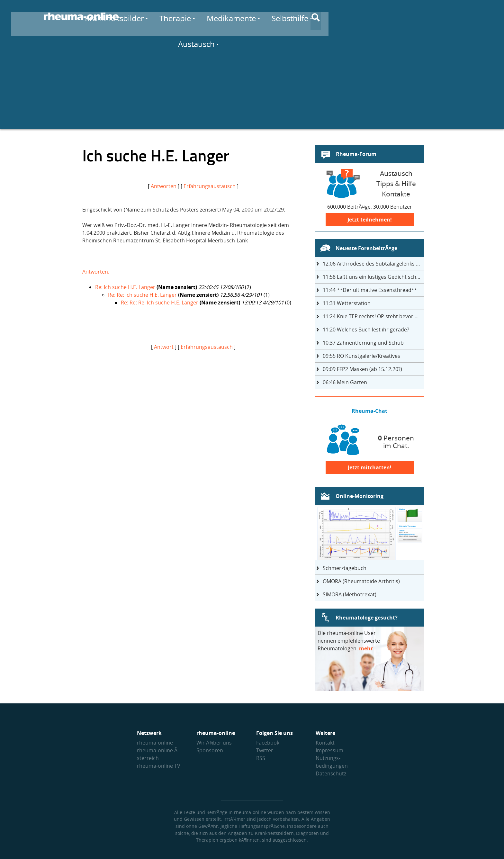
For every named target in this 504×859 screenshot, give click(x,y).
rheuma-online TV (159, 766)
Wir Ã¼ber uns (214, 743)
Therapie (245, 17)
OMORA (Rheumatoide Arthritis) (361, 581)
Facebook (268, 743)
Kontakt (325, 743)
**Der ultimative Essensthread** (370, 290)
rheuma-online (155, 743)
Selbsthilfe (360, 17)
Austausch (412, 17)
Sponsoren (210, 750)
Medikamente (301, 17)
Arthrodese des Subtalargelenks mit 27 (373, 264)
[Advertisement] (252, 84)
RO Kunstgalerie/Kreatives (361, 356)
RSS (261, 758)
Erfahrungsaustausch (210, 186)
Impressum (329, 750)
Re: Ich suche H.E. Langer (125, 287)
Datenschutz (331, 773)
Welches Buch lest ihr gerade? (366, 330)
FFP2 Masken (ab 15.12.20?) (362, 369)
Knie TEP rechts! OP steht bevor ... (371, 316)
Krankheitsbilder (184, 17)
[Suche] (455, 17)
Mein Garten (345, 382)
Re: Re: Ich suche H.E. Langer (142, 295)
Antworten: (96, 272)
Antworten (164, 186)
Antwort (164, 347)
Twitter (265, 750)
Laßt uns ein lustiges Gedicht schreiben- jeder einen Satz (373, 277)
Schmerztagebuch (345, 568)
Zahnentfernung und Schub (363, 343)
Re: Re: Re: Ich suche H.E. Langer (160, 303)
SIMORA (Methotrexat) (350, 594)
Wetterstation (347, 303)
